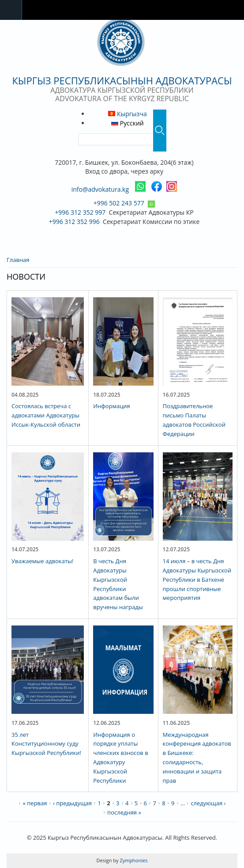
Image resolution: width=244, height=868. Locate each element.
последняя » (124, 812)
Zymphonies (133, 860)
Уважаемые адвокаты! (42, 561)
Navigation (11, 10)
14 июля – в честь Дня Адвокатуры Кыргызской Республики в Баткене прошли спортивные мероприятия (197, 579)
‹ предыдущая (72, 803)
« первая (35, 803)
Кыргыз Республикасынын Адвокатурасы (122, 80)
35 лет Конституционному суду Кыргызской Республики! (46, 744)
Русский (128, 123)
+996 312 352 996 (74, 222)
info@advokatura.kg (100, 189)
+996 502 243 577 (119, 203)
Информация (112, 406)
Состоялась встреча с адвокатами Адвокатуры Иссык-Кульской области (46, 415)
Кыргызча (127, 114)
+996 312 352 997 (80, 212)
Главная (18, 260)
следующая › (208, 803)
